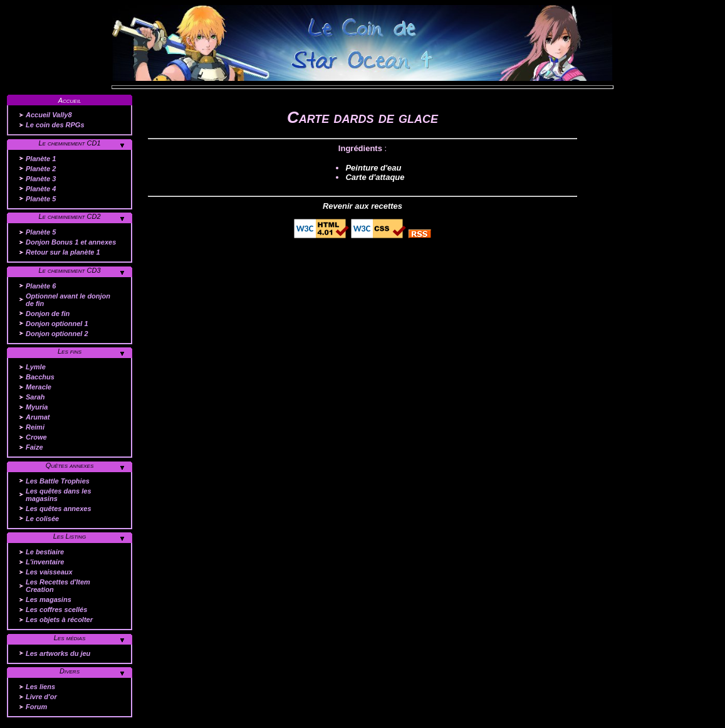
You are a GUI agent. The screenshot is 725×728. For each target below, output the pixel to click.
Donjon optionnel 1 (57, 324)
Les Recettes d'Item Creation (58, 586)
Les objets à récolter (59, 620)
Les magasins (49, 599)
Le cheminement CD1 (69, 143)
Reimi (35, 427)
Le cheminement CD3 (69, 270)
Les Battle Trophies (58, 481)
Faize (34, 447)
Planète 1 (41, 159)
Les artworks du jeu (58, 653)
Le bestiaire (45, 552)
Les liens (40, 687)
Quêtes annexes (70, 465)
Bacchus (40, 377)
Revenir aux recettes (362, 206)
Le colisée (42, 519)
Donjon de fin (48, 314)
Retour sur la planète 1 (63, 252)
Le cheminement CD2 (69, 216)
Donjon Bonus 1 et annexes (71, 242)
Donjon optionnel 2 (57, 334)
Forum (36, 707)
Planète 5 (41, 199)
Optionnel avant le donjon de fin (68, 300)
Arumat (38, 417)
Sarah (35, 397)
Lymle (36, 367)
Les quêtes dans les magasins (59, 495)
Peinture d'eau (373, 168)
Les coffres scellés (56, 609)
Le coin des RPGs (55, 125)
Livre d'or (41, 697)
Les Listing (70, 536)
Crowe (36, 437)
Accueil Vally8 (49, 115)
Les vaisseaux (49, 572)
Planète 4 (41, 189)
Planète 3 (41, 179)
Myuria (37, 407)
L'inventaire (45, 562)
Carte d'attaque (375, 177)
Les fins (70, 351)
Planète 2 (41, 169)
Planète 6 (41, 286)
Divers (70, 671)
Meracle (39, 387)
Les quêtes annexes (59, 509)
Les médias (70, 638)
